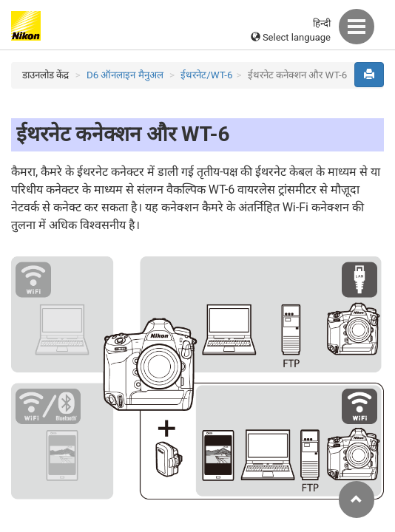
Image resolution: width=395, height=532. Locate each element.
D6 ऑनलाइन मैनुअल (125, 75)
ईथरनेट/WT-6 (206, 75)
